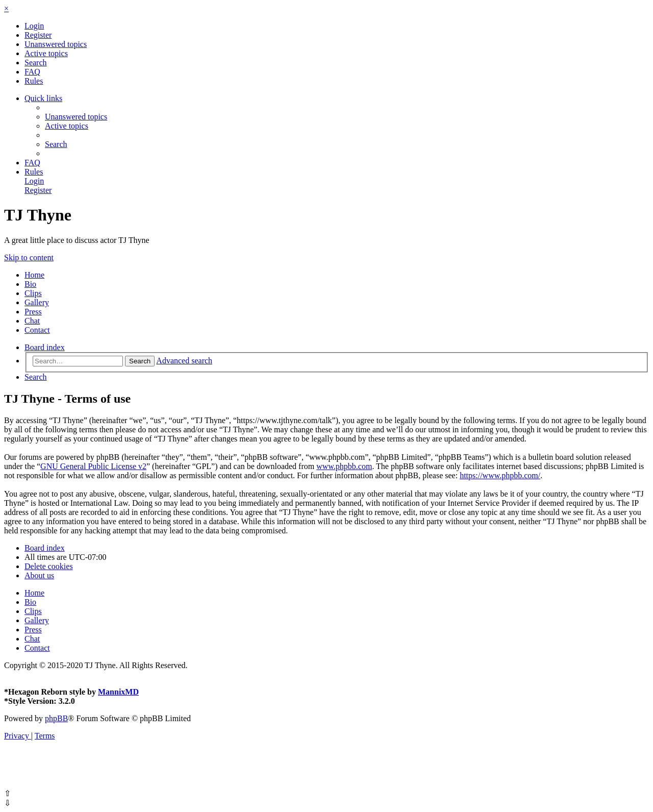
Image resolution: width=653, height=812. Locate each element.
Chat (32, 321)
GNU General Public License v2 (93, 466)
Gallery (37, 302)
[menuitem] (34, 26)
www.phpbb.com (344, 466)
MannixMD (118, 692)
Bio (30, 284)
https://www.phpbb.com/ (500, 475)
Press (33, 312)
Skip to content (29, 257)
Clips (33, 293)
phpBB (56, 718)
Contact (37, 330)
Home (34, 275)
